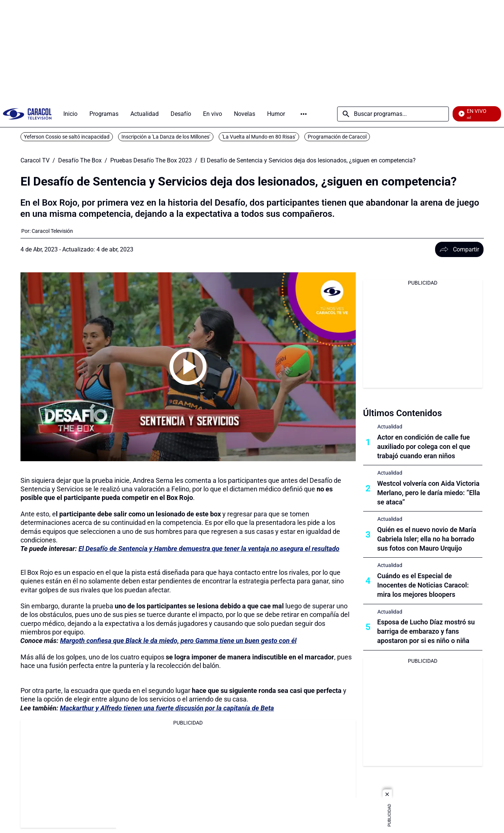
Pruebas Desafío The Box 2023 (151, 161)
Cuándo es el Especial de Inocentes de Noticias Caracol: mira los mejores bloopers (423, 585)
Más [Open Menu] (304, 114)
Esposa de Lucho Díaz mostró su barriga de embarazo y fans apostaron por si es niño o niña (426, 631)
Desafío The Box (80, 161)
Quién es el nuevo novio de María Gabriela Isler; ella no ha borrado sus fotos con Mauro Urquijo (427, 539)
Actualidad (390, 427)
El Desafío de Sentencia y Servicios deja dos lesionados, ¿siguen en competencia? (308, 161)
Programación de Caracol (337, 137)
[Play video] (188, 367)
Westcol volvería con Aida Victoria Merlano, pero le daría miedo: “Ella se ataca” (429, 493)
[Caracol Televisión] (52, 231)
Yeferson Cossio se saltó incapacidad (67, 137)
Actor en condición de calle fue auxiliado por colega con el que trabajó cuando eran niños (424, 446)
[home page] (27, 114)
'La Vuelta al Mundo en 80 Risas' (259, 137)
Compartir (459, 249)
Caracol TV (35, 161)
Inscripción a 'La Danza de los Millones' (166, 137)
